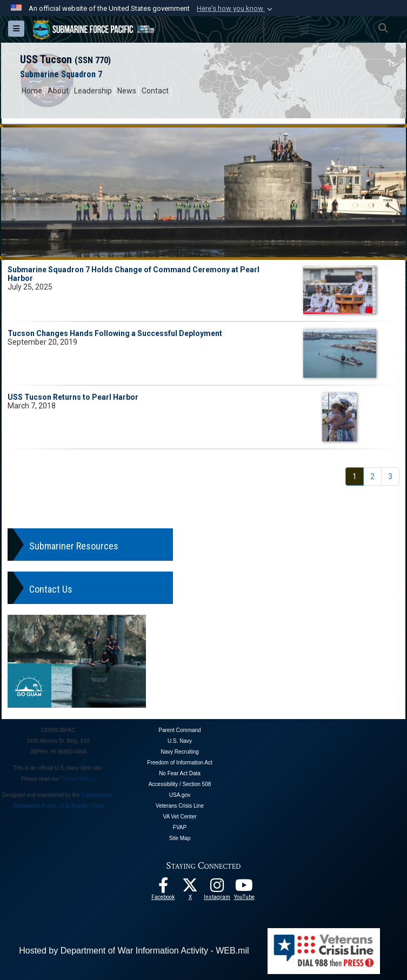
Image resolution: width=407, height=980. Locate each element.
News (127, 91)
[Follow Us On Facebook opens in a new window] (163, 888)
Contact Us (51, 589)
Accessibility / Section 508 (180, 784)
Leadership (93, 91)
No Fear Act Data (180, 773)
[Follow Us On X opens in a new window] (190, 888)
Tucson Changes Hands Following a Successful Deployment (115, 333)
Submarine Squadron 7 (61, 74)
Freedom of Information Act (180, 763)
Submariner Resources (74, 546)
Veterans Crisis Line (180, 806)
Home (32, 91)
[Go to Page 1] (355, 476)
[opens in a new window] (217, 888)
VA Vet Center (179, 817)
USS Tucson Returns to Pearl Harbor (73, 397)
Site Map (180, 838)
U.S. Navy (180, 741)
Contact (155, 91)
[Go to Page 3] (390, 476)
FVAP (180, 827)
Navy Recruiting (180, 752)
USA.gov (180, 795)
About (58, 91)
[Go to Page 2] (372, 476)
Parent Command (179, 730)
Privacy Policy (77, 779)
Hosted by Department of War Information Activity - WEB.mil (134, 951)
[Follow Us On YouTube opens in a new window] (244, 888)
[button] (236, 9)
